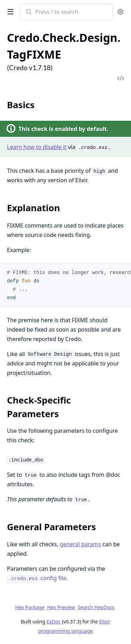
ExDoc (54, 621)
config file (37, 578)
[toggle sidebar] (9, 11)
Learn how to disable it (37, 147)
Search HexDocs (96, 607)
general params (80, 544)
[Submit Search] (28, 13)
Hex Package (30, 607)
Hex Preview (61, 607)
